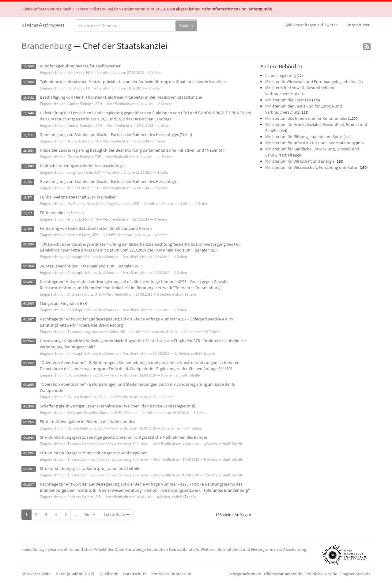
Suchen (186, 25)
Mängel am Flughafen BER (63, 303)
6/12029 (28, 245)
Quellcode (109, 574)
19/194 (28, 229)
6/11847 (28, 485)
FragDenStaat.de (355, 574)
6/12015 (28, 304)
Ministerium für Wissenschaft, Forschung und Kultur (312, 167)
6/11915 (28, 453)
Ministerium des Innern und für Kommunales (306, 118)
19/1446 (28, 113)
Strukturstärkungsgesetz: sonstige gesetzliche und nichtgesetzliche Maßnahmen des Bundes (124, 437)
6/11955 (28, 385)
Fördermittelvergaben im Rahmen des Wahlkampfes (87, 422)
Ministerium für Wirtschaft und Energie (300, 161)
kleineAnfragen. (44, 25)
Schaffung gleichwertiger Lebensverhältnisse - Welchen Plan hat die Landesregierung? (118, 406)
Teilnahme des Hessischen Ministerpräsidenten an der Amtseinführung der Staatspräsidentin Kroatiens (133, 81)
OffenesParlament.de (283, 574)
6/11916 (28, 438)
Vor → (90, 514)
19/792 (28, 182)
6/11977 (28, 319)
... (76, 514)
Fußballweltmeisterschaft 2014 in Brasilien (78, 197)
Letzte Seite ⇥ (117, 514)
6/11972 (28, 363)
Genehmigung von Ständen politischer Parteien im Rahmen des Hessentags (108, 181)
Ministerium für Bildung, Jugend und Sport (304, 137)
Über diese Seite (36, 574)
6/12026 (28, 266)
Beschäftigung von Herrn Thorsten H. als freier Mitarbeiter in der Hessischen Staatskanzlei (121, 97)
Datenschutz (135, 574)
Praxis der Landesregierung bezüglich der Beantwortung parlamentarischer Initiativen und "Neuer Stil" (133, 150)
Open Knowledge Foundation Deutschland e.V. (157, 549)
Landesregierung (281, 75)
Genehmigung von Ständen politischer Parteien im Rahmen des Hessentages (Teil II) (116, 134)
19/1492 (28, 98)
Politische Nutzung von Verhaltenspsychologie (82, 166)
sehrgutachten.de (245, 574)
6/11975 (28, 341)
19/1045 (28, 166)
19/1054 (28, 151)
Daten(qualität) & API (75, 574)
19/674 (28, 197)
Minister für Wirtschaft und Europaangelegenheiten (311, 81)
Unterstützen (358, 25)
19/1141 (28, 135)
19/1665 (28, 66)
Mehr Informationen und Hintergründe (237, 9)
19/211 (28, 213)
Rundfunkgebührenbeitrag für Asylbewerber (80, 66)
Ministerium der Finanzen (288, 100)
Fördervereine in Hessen (62, 213)
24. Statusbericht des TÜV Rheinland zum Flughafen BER (91, 266)
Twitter (311, 25)
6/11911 (28, 469)
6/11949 (28, 406)
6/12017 (28, 282)
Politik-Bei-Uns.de (321, 574)
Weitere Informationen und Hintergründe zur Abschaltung (253, 549)
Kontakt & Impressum (171, 574)
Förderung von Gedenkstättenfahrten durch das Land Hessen (96, 228)
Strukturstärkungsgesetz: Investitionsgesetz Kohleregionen (94, 453)
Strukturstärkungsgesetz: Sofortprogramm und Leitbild (90, 468)
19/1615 (28, 82)
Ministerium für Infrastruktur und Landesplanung (310, 143)
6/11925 (28, 422)
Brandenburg (47, 46)
